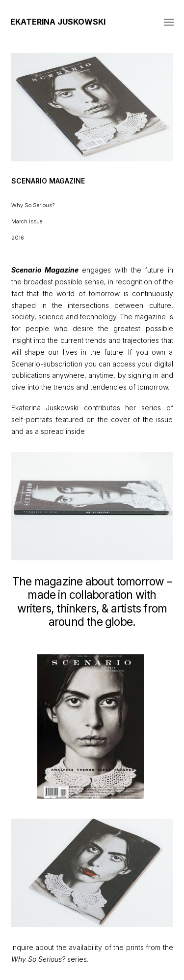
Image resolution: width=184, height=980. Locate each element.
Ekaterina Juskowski (58, 22)
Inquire (22, 947)
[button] (169, 22)
